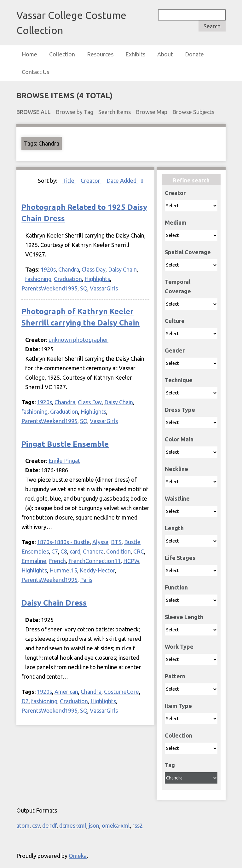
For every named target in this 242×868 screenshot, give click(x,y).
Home (29, 54)
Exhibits (135, 54)
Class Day (94, 269)
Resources (100, 54)
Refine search (191, 180)
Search (212, 26)
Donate (194, 54)
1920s (48, 269)
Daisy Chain (122, 269)
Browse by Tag (75, 112)
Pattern (175, 676)
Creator (175, 193)
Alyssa (100, 542)
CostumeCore (121, 692)
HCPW (131, 561)
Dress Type (180, 410)
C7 (55, 551)
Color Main (179, 439)
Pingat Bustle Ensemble (65, 444)
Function (176, 587)
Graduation (68, 279)
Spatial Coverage (188, 252)
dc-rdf (49, 825)
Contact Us (35, 72)
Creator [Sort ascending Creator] (91, 181)
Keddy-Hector (97, 570)
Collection (62, 54)
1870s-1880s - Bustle (63, 542)
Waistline (177, 498)
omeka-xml (116, 825)
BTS (116, 542)
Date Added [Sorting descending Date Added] (122, 181)
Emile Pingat (64, 461)
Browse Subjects (193, 112)
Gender (175, 350)
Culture (175, 321)
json (94, 825)
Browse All (34, 112)
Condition (118, 551)
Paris (86, 580)
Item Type (178, 706)
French (57, 561)
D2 (25, 701)
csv (36, 825)
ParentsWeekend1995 (49, 288)
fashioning (38, 279)
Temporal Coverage (178, 286)
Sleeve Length (184, 617)
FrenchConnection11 (95, 561)
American (66, 692)
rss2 (138, 825)
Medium (176, 222)
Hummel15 (63, 570)
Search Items (115, 112)
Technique (179, 380)
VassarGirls (104, 288)
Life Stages (180, 558)
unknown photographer (78, 340)
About (165, 54)
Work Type (179, 647)
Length (174, 528)
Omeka (78, 856)
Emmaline (34, 561)
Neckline (176, 469)
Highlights (97, 279)
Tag (170, 765)
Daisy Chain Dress (54, 603)
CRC (139, 551)
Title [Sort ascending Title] (69, 181)
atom (23, 825)
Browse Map (152, 112)
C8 (64, 551)
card (75, 551)
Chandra (69, 269)
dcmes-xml (73, 825)
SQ (84, 288)
